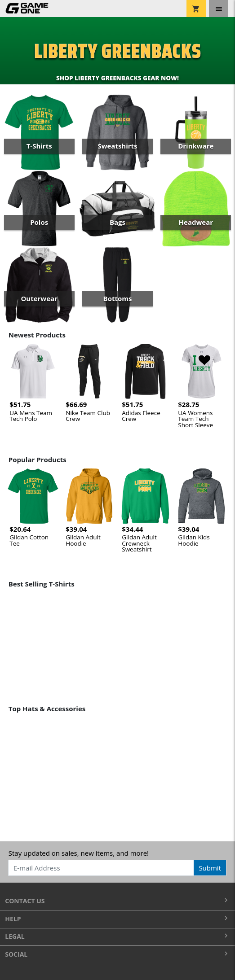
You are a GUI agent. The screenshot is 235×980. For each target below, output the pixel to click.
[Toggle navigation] (219, 9)
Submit (210, 868)
